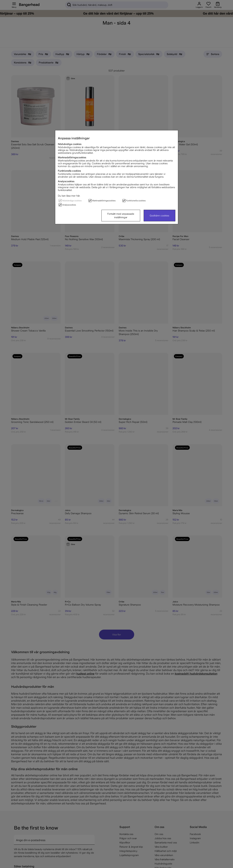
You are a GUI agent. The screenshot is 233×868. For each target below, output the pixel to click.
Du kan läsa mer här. (69, 196)
